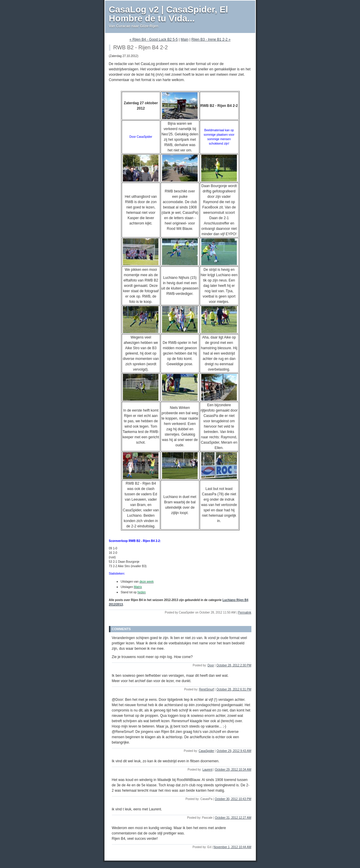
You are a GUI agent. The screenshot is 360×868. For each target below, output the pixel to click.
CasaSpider (206, 751)
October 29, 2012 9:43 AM (234, 751)
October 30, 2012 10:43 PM (233, 799)
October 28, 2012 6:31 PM (234, 689)
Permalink (245, 612)
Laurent (207, 770)
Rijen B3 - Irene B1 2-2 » (211, 39)
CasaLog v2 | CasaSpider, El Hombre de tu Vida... (169, 14)
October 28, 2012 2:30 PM (234, 665)
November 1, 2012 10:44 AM (232, 847)
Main (185, 39)
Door (211, 665)
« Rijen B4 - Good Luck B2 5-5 (154, 39)
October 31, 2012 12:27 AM (233, 818)
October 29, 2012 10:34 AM (233, 770)
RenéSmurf (206, 689)
